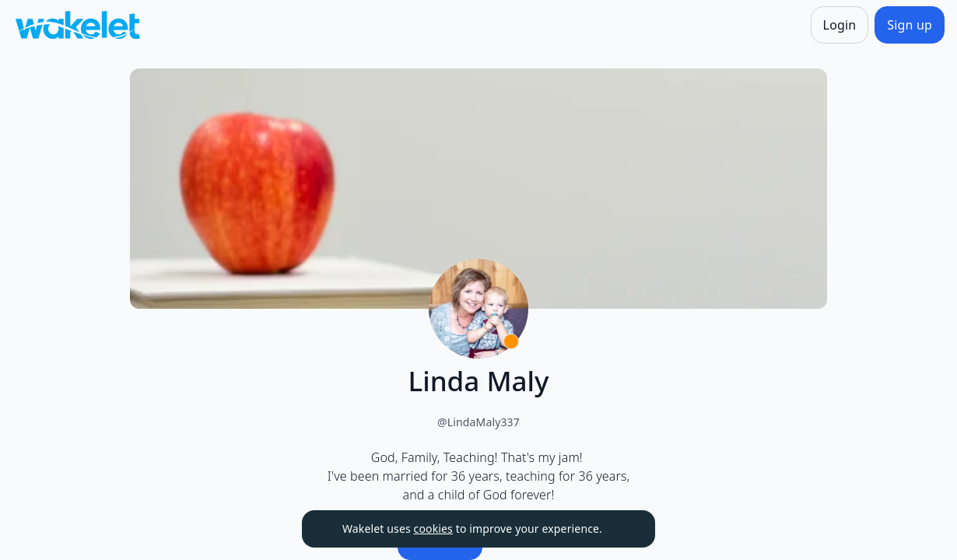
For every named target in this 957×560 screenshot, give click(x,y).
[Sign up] (910, 25)
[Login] (840, 25)
